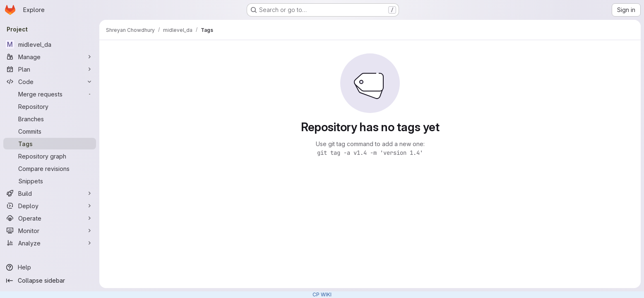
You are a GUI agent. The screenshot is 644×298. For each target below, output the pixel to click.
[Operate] (50, 218)
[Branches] (50, 119)
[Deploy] (50, 206)
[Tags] (50, 144)
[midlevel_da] (50, 44)
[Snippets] (50, 181)
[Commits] (50, 131)
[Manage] (50, 57)
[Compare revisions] (50, 168)
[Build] (50, 193)
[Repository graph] (50, 156)
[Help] (50, 267)
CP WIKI (322, 294)
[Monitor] (50, 231)
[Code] (50, 82)
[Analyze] (50, 243)
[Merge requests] (50, 94)
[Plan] (50, 69)
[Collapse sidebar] (50, 281)
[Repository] (50, 106)
